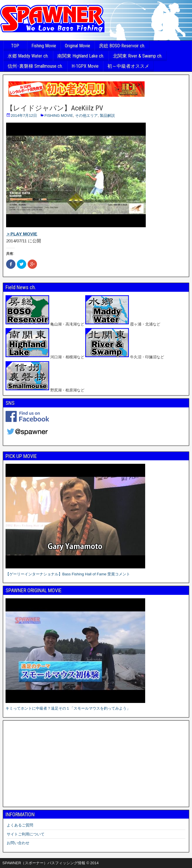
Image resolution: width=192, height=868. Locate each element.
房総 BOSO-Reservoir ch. (122, 46)
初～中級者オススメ (128, 66)
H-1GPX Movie (85, 66)
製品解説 (107, 116)
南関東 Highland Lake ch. (81, 56)
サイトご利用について (26, 834)
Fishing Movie (44, 46)
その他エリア (86, 116)
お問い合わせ (18, 843)
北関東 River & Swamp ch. (138, 56)
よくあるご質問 (20, 825)
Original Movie (78, 46)
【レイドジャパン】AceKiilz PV (55, 108)
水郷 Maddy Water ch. (28, 56)
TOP (15, 46)
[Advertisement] (96, 764)
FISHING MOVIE (59, 116)
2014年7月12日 (24, 116)
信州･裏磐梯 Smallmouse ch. (35, 66)
